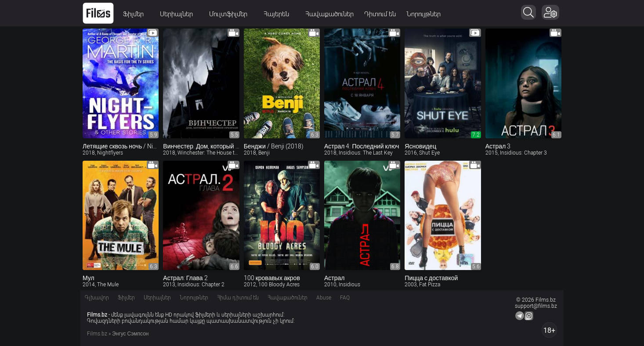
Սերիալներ (179, 14)
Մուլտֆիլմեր (231, 14)
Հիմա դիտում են (238, 298)
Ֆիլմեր (136, 14)
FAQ (345, 298)
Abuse (324, 298)
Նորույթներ (423, 14)
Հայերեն (279, 14)
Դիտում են (380, 14)
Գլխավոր (97, 298)
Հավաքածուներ (329, 14)
